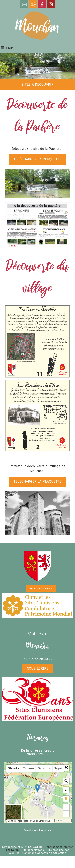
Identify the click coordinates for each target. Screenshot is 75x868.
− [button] (66, 814)
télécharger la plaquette (37, 159)
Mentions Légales (38, 830)
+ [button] (66, 807)
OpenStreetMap (41, 821)
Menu (11, 48)
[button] (66, 768)
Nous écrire (38, 669)
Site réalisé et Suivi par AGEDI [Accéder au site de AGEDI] (22, 847)
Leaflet (12, 821)
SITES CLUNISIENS (41, 589)
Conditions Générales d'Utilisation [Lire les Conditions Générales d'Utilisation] (44, 853)
